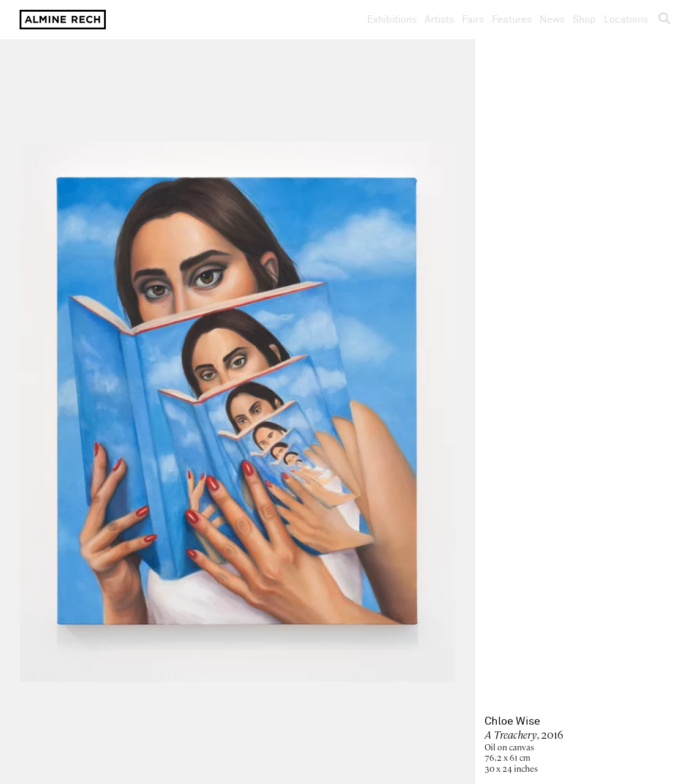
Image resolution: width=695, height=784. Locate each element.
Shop (584, 19)
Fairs (473, 20)
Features (512, 20)
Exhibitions (392, 20)
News (552, 20)
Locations (626, 20)
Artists (439, 20)
